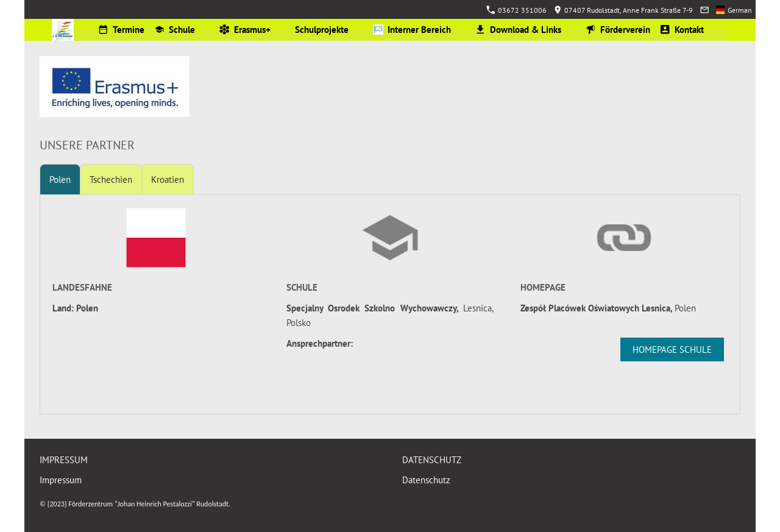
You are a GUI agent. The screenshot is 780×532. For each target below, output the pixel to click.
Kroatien (168, 179)
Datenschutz (426, 480)
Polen (60, 179)
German (734, 10)
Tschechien (111, 179)
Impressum (61, 480)
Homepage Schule (672, 349)
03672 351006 (516, 10)
